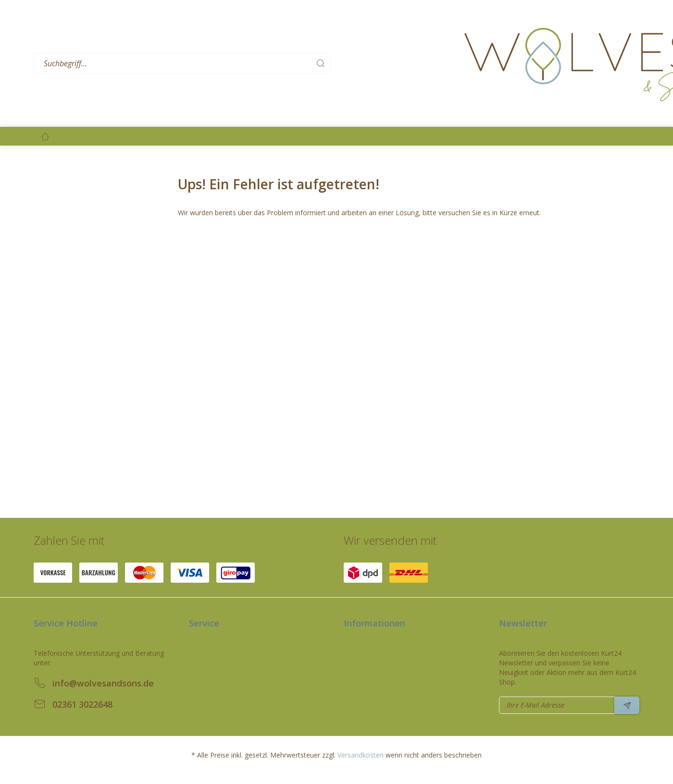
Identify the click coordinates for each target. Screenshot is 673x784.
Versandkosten (361, 755)
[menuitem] (246, 64)
